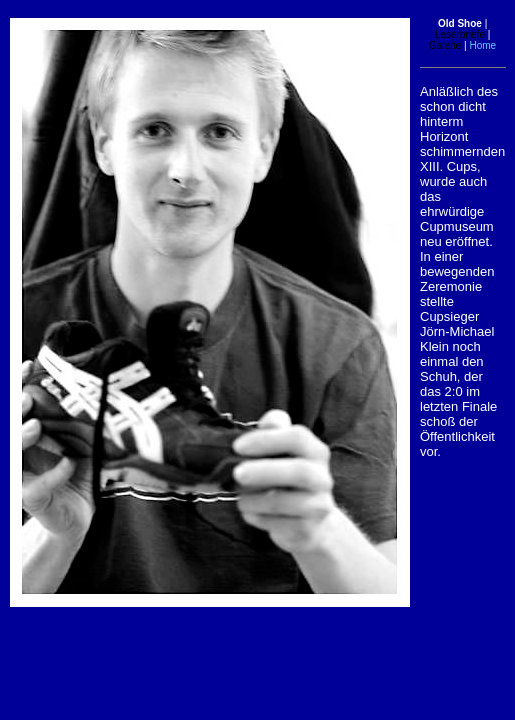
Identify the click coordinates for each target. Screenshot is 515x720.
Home (483, 45)
